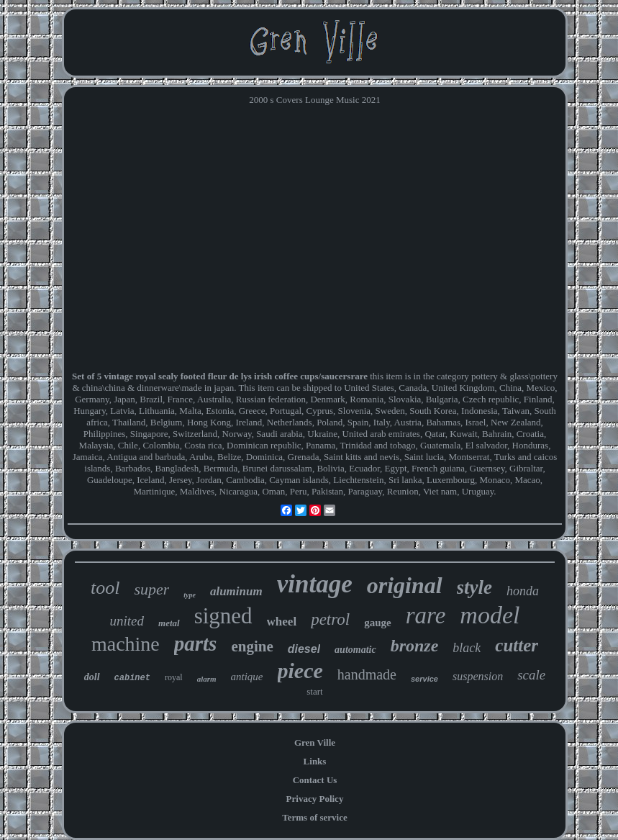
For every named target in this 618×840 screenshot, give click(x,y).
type (190, 595)
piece (300, 670)
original (405, 585)
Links (315, 761)
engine (252, 646)
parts (196, 643)
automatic (355, 650)
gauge (378, 623)
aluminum (236, 591)
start (314, 691)
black (467, 648)
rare (426, 615)
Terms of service (315, 817)
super (151, 589)
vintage (315, 584)
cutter (517, 645)
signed (223, 616)
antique (247, 677)
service (424, 679)
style (474, 587)
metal (169, 623)
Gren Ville (315, 742)
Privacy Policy (315, 799)
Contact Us (315, 780)
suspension (478, 676)
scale (531, 675)
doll (92, 677)
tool (105, 588)
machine (126, 644)
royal (174, 677)
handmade (367, 674)
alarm (207, 679)
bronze (415, 646)
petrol (330, 619)
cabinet (132, 678)
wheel (282, 622)
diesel (304, 649)
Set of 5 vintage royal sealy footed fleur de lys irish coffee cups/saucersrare (220, 376)
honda (523, 591)
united (127, 621)
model (490, 615)
